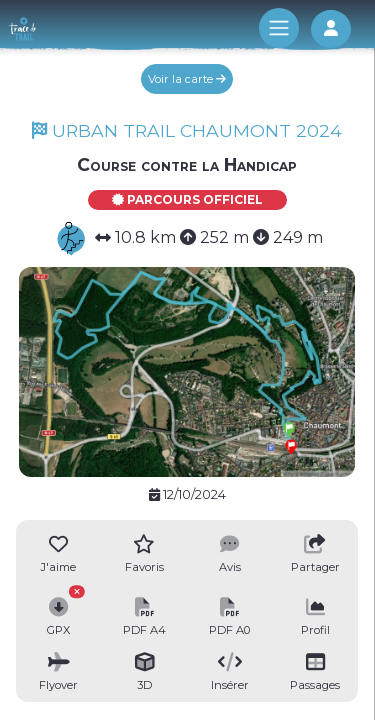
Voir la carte (187, 79)
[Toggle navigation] (279, 28)
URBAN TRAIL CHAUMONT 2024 (187, 130)
